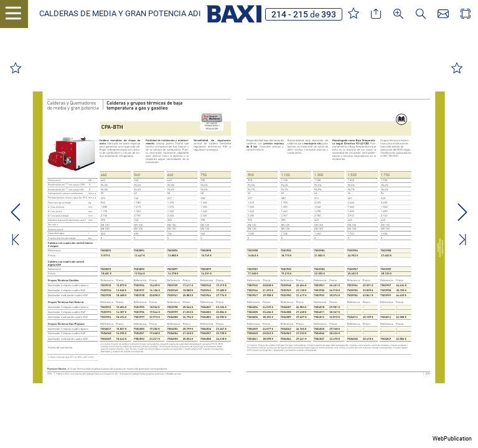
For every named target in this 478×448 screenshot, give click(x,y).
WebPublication (452, 439)
